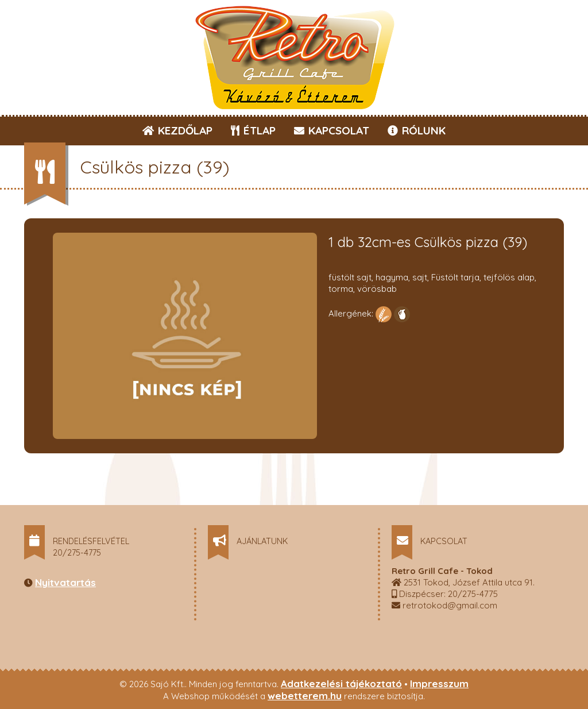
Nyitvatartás (65, 582)
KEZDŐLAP (177, 130)
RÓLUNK (417, 130)
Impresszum (439, 683)
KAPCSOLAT (332, 130)
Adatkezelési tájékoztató (341, 683)
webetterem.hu (305, 695)
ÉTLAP (254, 130)
